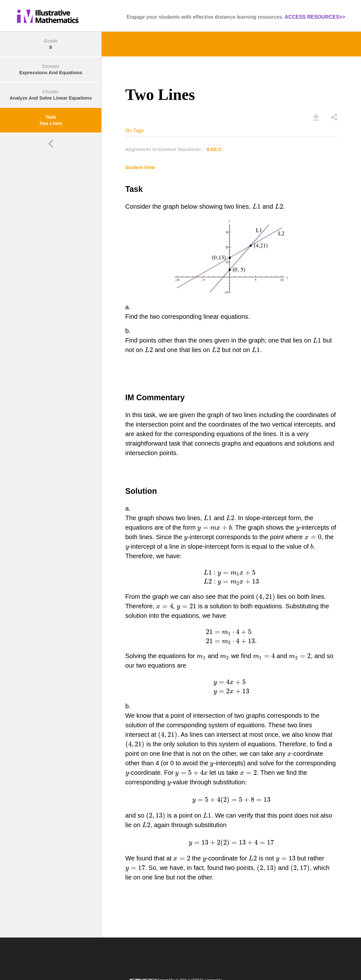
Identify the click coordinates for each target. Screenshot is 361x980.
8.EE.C (214, 149)
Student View (140, 167)
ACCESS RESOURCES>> (315, 17)
